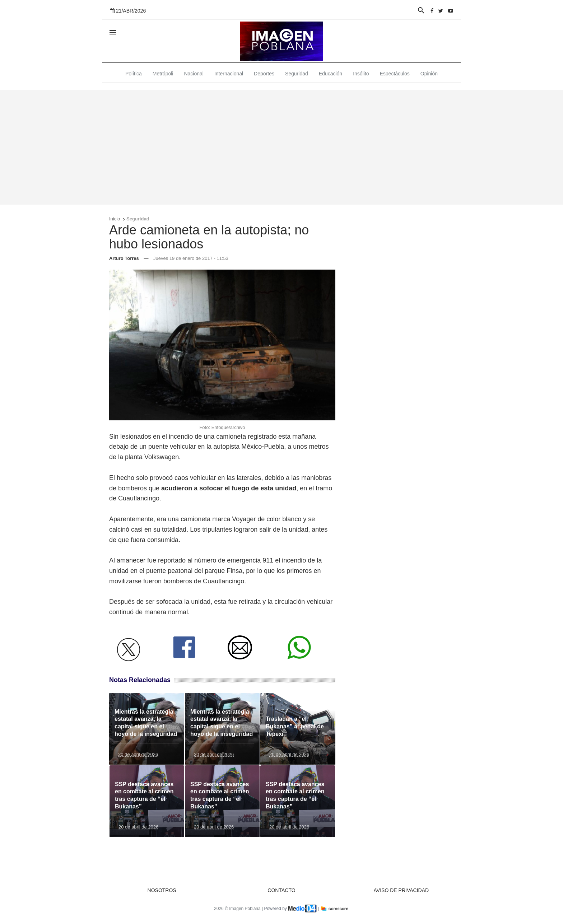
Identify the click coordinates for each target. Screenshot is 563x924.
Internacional (229, 74)
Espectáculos (395, 74)
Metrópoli (163, 74)
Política (134, 74)
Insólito (361, 74)
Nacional (194, 74)
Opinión (429, 74)
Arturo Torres (124, 258)
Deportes (264, 74)
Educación (331, 74)
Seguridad (297, 74)
